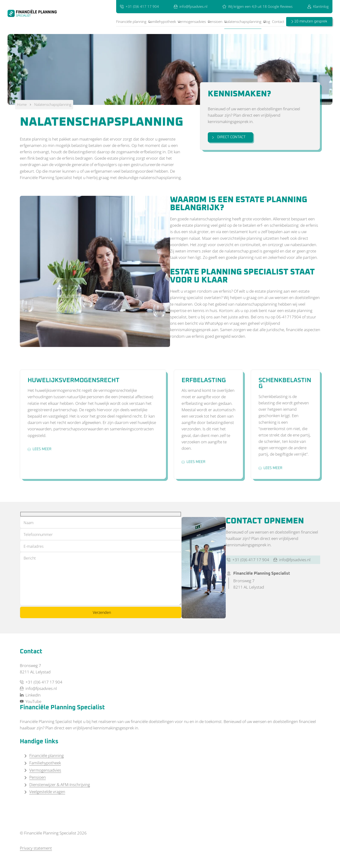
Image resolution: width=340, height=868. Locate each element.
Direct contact (228, 137)
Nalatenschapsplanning (243, 21)
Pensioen (215, 21)
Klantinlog (318, 6)
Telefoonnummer (38, 534)
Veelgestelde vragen (47, 792)
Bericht (30, 558)
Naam (29, 523)
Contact (278, 21)
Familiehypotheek (162, 21)
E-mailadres (34, 546)
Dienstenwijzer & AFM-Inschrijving (60, 785)
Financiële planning (131, 21)
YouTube (31, 701)
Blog (267, 21)
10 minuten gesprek (311, 21)
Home (22, 104)
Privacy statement (36, 848)
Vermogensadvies (192, 21)
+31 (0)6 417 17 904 (139, 6)
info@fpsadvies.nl (191, 6)
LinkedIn (30, 695)
